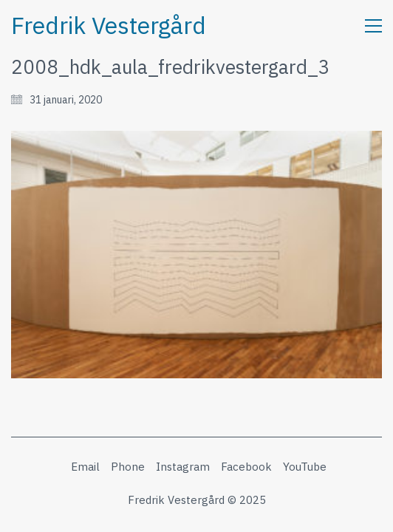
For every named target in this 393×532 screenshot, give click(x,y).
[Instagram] (183, 467)
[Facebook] (246, 467)
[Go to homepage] (109, 25)
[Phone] (128, 467)
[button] (373, 26)
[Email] (85, 467)
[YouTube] (305, 467)
